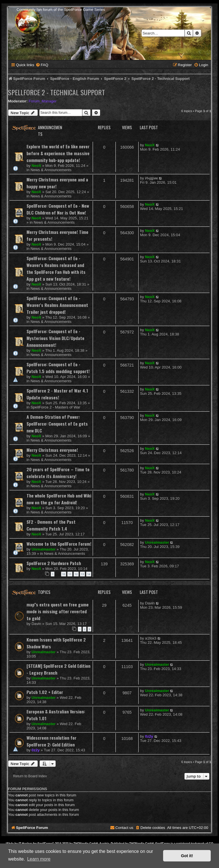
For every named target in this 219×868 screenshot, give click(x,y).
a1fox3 (151, 638)
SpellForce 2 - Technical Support (56, 92)
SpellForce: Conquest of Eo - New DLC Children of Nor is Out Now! (58, 209)
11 (70, 574)
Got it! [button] (187, 856)
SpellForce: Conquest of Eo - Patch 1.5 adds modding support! (58, 368)
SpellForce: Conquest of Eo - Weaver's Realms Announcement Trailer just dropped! (57, 305)
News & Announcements (51, 170)
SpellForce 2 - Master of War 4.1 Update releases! (57, 394)
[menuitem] (42, 65)
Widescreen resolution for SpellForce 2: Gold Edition (51, 741)
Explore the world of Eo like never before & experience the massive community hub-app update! (58, 153)
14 (89, 574)
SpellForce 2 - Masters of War (55, 407)
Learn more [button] (39, 859)
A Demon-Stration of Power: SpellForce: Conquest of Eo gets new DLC (57, 424)
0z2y (36, 750)
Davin (36, 624)
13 (82, 574)
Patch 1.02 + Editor (45, 692)
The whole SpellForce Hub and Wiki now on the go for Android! (59, 499)
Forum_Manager (43, 101)
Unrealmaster (44, 549)
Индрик (152, 178)
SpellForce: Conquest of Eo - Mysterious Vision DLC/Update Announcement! (55, 338)
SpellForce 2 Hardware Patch (54, 563)
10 (64, 574)
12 (76, 574)
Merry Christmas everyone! (52, 450)
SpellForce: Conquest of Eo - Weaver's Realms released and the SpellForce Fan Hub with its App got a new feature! (56, 268)
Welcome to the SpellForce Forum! (59, 544)
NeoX (36, 166)
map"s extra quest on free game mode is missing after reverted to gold (58, 611)
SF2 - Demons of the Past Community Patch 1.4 (51, 525)
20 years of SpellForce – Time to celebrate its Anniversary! (58, 473)
